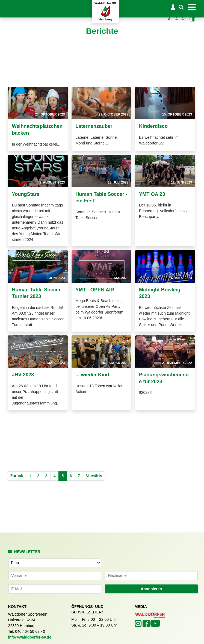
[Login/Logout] (173, 7)
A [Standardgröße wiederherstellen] (176, 19)
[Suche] (181, 8)
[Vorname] (55, 576)
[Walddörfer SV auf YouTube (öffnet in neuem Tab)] (155, 625)
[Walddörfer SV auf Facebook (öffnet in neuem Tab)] (147, 625)
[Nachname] (151, 576)
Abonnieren (151, 589)
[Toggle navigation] (192, 7)
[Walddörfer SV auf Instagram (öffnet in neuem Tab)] (139, 625)
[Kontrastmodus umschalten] (192, 19)
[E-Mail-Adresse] (55, 589)
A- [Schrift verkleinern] (170, 19)
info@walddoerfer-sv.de (30, 637)
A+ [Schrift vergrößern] (184, 19)
